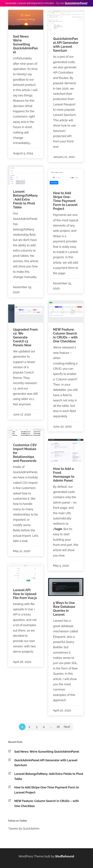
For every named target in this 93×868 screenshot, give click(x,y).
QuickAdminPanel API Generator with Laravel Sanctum (46, 763)
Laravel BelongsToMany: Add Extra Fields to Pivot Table (49, 776)
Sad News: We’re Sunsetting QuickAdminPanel (47, 752)
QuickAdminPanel (76, 3)
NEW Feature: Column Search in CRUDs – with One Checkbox (47, 803)
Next (67, 727)
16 (58, 727)
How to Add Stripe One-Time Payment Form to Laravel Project (47, 790)
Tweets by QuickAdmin (24, 829)
